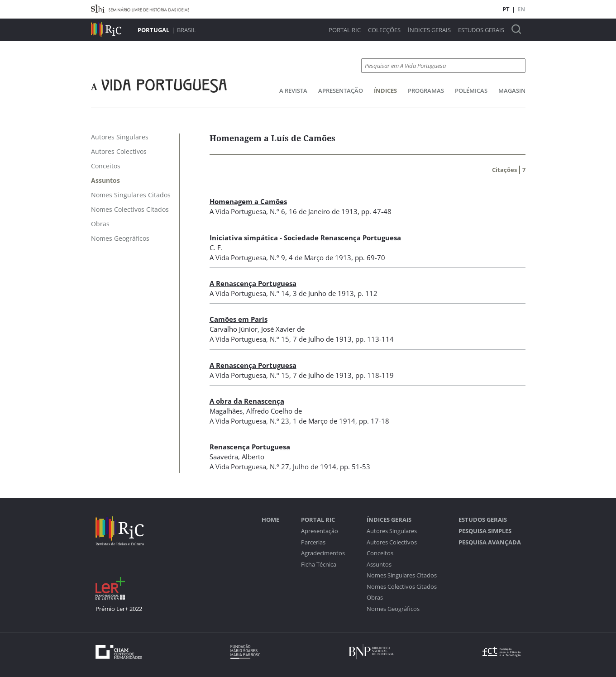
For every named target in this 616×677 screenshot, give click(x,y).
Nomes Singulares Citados (402, 575)
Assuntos (379, 565)
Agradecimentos (323, 553)
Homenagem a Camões (248, 201)
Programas (426, 91)
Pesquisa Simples (485, 531)
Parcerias (313, 542)
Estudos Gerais (481, 30)
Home (270, 520)
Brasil (186, 30)
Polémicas (471, 91)
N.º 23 (279, 421)
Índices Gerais (429, 30)
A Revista (293, 91)
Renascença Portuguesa (250, 447)
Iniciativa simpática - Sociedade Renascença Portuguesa (305, 238)
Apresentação (341, 91)
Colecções (384, 30)
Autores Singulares (392, 531)
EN (521, 9)
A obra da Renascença (247, 401)
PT (506, 9)
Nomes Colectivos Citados (402, 587)
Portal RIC (345, 30)
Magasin (512, 91)
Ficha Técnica (319, 565)
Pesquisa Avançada (490, 542)
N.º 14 (279, 293)
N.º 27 (279, 467)
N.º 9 (277, 257)
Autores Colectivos (392, 542)
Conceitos (380, 553)
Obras (375, 598)
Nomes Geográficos (393, 609)
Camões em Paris (239, 319)
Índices (385, 91)
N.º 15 (279, 339)
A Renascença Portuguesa (253, 283)
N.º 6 (277, 211)
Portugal (153, 30)
